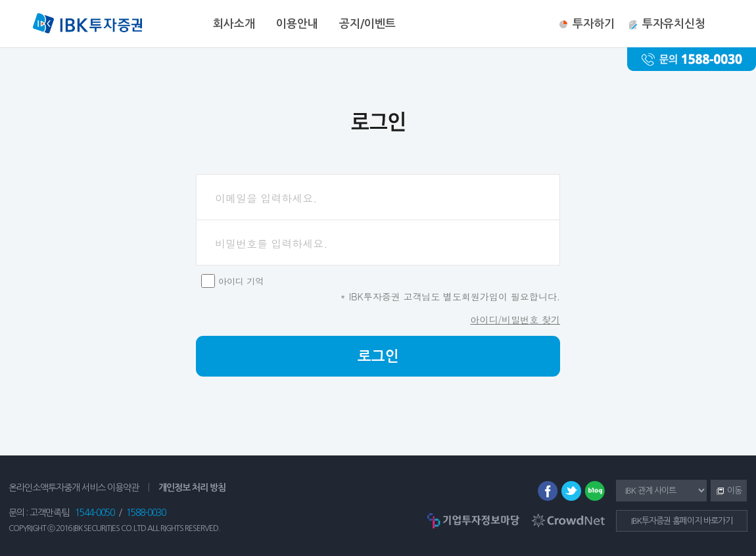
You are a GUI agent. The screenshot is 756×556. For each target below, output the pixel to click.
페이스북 (548, 491)
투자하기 (594, 24)
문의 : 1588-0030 (692, 59)
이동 (726, 492)
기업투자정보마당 (473, 521)
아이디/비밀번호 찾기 (515, 319)
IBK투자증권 (87, 25)
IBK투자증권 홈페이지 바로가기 (682, 521)
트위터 (571, 491)
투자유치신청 (674, 24)
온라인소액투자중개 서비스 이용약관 (74, 488)
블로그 (595, 491)
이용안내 (297, 24)
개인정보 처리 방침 (192, 488)
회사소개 (234, 24)
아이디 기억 (241, 281)
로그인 (378, 356)
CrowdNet (568, 521)
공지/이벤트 (367, 24)
